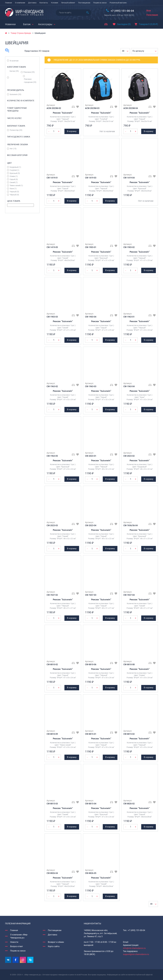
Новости (14, 942)
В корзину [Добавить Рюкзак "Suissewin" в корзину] (72, 131)
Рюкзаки (29, 72)
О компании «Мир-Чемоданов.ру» (19, 936)
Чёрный (14, 195)
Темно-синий (16, 185)
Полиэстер (16, 130)
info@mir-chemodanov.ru (134, 948)
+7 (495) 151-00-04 (122, 11)
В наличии (14, 61)
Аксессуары (45, 24)
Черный (14, 192)
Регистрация (152, 15)
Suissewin (15, 94)
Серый (14, 179)
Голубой (14, 170)
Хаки (13, 189)
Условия (55, 3)
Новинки (10, 24)
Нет (13, 149)
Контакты (44, 3)
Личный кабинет (68, 3)
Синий (14, 182)
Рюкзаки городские (30, 81)
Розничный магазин (118, 3)
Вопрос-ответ (17, 946)
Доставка (32, 3)
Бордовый (15, 167)
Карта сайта (54, 946)
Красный (15, 173)
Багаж (27, 24)
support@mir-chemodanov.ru (136, 954)
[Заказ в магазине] (144, 51)
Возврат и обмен (56, 942)
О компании (20, 3)
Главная (9, 3)
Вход (149, 10)
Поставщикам (84, 3)
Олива (14, 176)
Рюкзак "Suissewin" (63, 113)
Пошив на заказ (100, 3)
